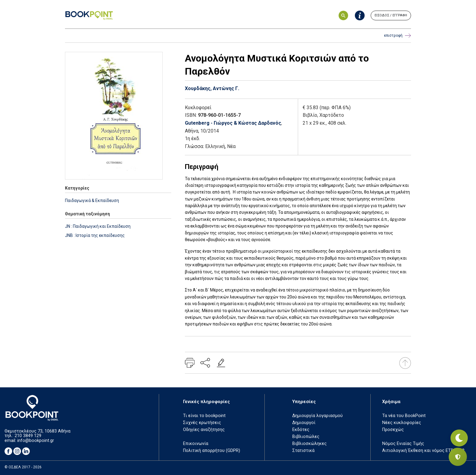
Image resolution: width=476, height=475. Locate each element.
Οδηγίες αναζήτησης (204, 430)
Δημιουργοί (304, 423)
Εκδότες (301, 430)
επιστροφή (398, 36)
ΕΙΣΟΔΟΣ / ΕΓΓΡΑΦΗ (391, 15)
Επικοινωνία (196, 444)
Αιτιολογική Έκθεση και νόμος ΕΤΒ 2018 (423, 451)
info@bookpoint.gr (36, 441)
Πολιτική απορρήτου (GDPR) (212, 451)
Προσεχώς (393, 430)
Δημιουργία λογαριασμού (318, 416)
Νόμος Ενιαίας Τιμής (403, 444)
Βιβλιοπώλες (306, 437)
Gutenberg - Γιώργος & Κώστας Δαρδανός (233, 123)
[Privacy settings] (458, 457)
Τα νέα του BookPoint (404, 416)
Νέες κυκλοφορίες (402, 423)
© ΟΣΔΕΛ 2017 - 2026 (23, 467)
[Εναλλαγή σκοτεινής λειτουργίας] (458, 436)
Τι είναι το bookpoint (204, 416)
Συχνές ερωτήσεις (202, 423)
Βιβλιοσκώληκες (309, 444)
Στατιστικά (303, 451)
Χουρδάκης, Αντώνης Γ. (212, 88)
